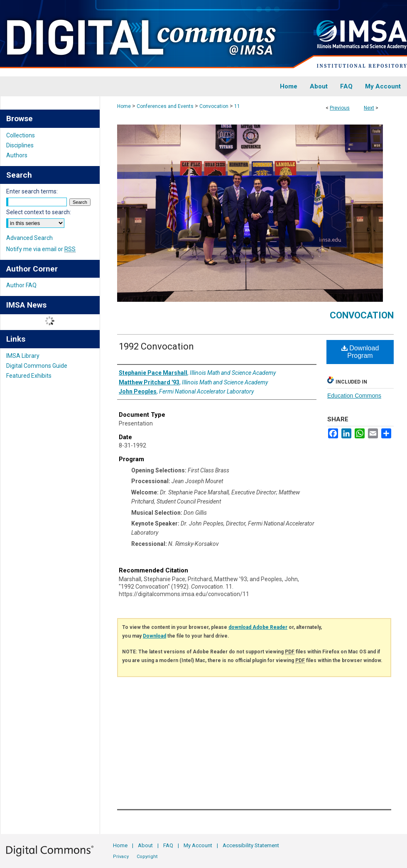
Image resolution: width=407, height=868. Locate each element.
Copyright (147, 857)
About (145, 845)
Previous (340, 108)
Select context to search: (39, 212)
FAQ (168, 845)
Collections (21, 135)
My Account (198, 845)
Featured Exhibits (29, 376)
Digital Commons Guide (37, 366)
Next (369, 108)
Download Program (360, 352)
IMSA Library (23, 356)
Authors (17, 155)
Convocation (214, 106)
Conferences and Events (165, 106)
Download (154, 636)
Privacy (121, 857)
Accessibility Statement (251, 845)
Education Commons (354, 396)
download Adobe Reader (258, 627)
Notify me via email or (41, 249)
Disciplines (20, 145)
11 (237, 106)
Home (124, 106)
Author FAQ (21, 285)
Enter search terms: (32, 191)
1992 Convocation (156, 346)
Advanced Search (29, 238)
